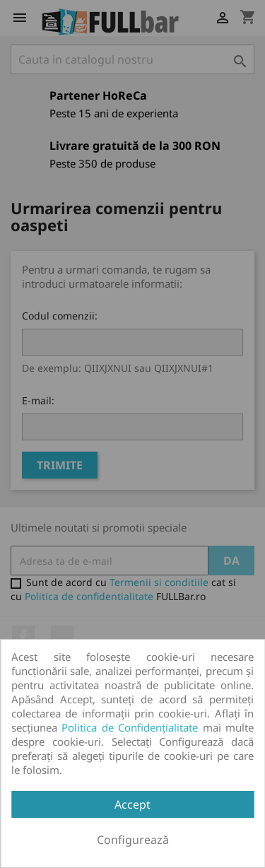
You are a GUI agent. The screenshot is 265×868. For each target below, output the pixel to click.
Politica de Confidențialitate (130, 727)
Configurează (133, 840)
